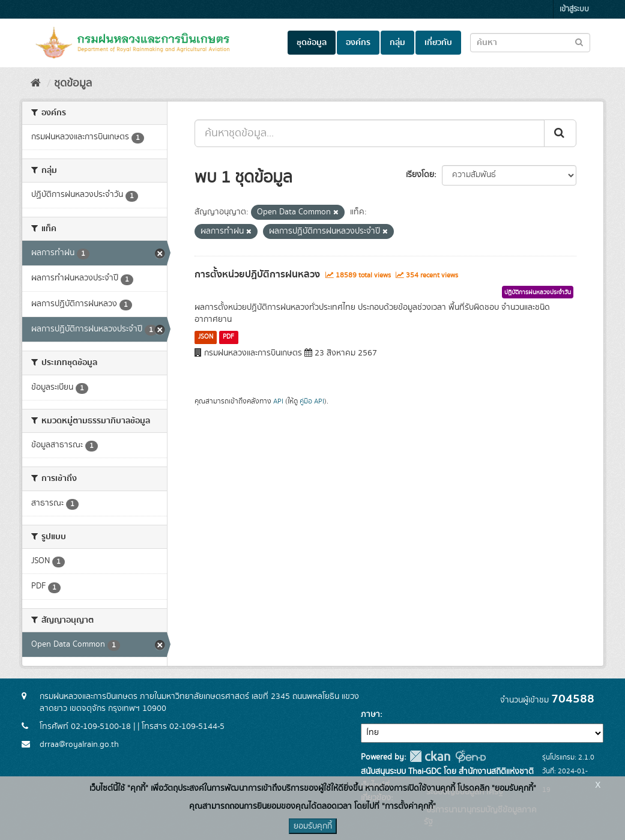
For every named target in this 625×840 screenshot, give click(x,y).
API (278, 401)
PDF (228, 337)
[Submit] (560, 133)
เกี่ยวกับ (438, 43)
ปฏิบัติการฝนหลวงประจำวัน (538, 292)
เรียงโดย (420, 175)
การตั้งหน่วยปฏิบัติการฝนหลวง (257, 274)
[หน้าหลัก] (36, 83)
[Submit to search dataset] (579, 42)
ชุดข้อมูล (312, 43)
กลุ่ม (397, 43)
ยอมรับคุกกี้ (313, 826)
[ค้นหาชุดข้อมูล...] (370, 133)
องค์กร (358, 43)
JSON (206, 337)
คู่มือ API (312, 401)
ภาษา (370, 715)
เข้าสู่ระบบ (574, 9)
